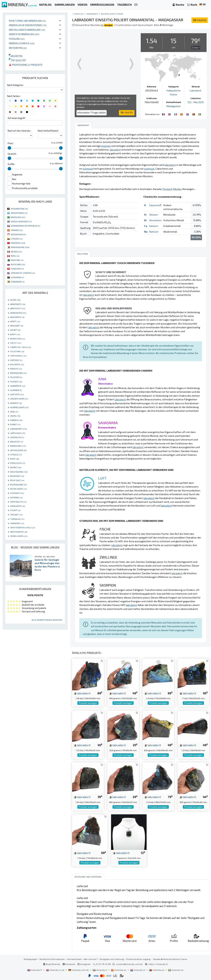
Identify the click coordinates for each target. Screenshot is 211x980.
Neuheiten (16, 56)
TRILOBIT (16, 514)
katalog (79, 14)
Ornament (92, 14)
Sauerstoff (155, 205)
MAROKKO (18, 243)
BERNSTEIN (17, 339)
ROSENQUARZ (18, 484)
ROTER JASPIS (18, 489)
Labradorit (196, 90)
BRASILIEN (18, 217)
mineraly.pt (157, 970)
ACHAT (15, 300)
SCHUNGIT (17, 493)
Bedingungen (31, 959)
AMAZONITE (18, 304)
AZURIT (15, 330)
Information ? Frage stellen (92, 113)
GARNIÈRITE (18, 386)
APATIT (15, 321)
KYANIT (15, 424)
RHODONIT (17, 476)
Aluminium (155, 220)
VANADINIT (17, 523)
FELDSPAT (16, 377)
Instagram (84, 964)
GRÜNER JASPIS (19, 399)
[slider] (9, 148)
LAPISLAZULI (18, 433)
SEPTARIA (16, 497)
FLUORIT (16, 382)
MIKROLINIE (18, 446)
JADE (14, 412)
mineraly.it (100, 970)
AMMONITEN (18, 313)
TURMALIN (17, 519)
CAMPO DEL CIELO (20, 347)
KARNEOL (16, 420)
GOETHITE (17, 394)
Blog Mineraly (52, 964)
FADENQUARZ (18, 373)
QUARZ (16, 467)
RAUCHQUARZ (19, 472)
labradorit (82, 693)
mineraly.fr (35, 970)
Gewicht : (12, 154)
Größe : (11, 164)
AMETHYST (18, 308)
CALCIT (16, 343)
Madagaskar (174, 106)
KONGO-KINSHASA (21, 221)
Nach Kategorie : (16, 85)
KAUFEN (200, 20)
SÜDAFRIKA (17, 277)
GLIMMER (16, 390)
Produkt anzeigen (88, 703)
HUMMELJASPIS (19, 407)
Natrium (154, 231)
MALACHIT (17, 442)
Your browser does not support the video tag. (105, 64)
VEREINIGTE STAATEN (23, 273)
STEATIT (15, 510)
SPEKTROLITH (18, 502)
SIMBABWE (18, 282)
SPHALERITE (17, 506)
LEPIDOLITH (17, 437)
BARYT (15, 334)
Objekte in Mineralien (24, 34)
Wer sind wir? (91, 959)
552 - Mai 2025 (196, 102)
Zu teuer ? (196, 48)
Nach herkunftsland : (48, 131)
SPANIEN (17, 230)
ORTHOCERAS (18, 450)
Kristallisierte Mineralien (27, 30)
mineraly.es (119, 970)
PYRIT (15, 459)
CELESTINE (17, 351)
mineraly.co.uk (56, 970)
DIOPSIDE (16, 360)
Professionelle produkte (26, 65)
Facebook (69, 964)
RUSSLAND (18, 264)
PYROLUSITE (18, 463)
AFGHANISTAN (19, 209)
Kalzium (154, 226)
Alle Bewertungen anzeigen (47, 620)
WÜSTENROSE (19, 532)
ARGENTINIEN (19, 213)
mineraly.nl (138, 970)
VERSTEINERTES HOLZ (23, 527)
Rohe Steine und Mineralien (27, 21)
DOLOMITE (17, 364)
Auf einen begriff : (17, 118)
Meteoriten (18, 48)
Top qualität (17, 60)
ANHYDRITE (17, 317)
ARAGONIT (17, 326)
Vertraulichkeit (74, 959)
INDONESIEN (18, 234)
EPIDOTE (16, 369)
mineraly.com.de (79, 970)
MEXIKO (16, 252)
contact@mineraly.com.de (129, 964)
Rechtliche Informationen (52, 959)
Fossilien (17, 39)
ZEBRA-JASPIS (19, 536)
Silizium (154, 214)
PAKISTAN (17, 260)
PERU (15, 256)
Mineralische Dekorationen (28, 25)
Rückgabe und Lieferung (112, 959)
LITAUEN (17, 239)
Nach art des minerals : (20, 131)
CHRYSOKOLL (18, 356)
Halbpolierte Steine (112, 14)
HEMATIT (16, 403)
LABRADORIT (18, 429)
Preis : (11, 143)
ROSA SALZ (17, 480)
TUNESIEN (17, 269)
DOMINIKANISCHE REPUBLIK (25, 226)
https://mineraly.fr (158, 964)
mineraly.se (176, 970)
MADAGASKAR (20, 247)
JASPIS (15, 416)
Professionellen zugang (139, 959)
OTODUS (16, 454)
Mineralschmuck (22, 43)
